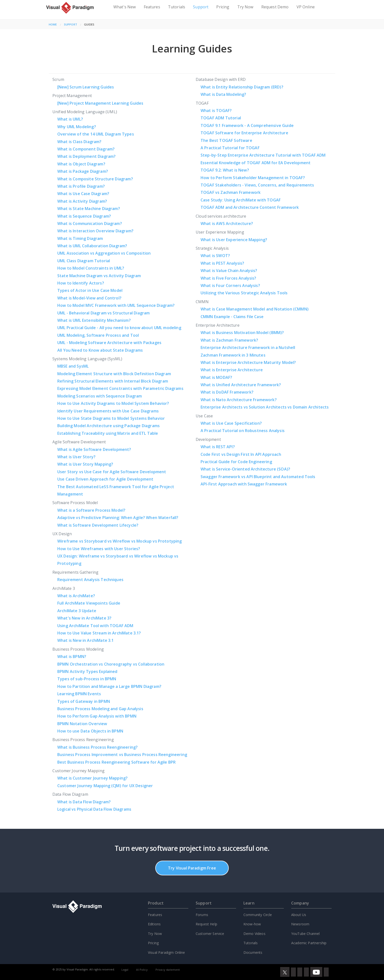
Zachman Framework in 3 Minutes (233, 355)
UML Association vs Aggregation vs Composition (104, 253)
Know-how (252, 924)
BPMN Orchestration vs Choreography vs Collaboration (111, 664)
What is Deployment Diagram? (86, 156)
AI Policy (142, 970)
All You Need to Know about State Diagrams (100, 350)
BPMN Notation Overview (82, 724)
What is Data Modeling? (223, 94)
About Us (299, 915)
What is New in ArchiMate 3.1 (85, 640)
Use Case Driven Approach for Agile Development (105, 479)
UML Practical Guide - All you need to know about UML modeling (119, 328)
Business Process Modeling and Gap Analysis (100, 709)
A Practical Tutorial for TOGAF (230, 148)
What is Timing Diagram (80, 238)
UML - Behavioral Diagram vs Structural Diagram (103, 313)
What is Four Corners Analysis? (230, 285)
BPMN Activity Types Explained (87, 671)
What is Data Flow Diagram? (84, 802)
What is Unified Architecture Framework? (241, 385)
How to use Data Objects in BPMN (90, 731)
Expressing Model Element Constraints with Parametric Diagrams (120, 388)
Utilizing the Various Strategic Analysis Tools (244, 293)
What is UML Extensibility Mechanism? (94, 320)
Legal (125, 970)
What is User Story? (76, 457)
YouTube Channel (305, 934)
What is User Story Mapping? (85, 464)
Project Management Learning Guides (100, 103)
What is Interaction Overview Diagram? (95, 231)
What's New (125, 7)
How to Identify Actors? (81, 283)
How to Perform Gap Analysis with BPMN (97, 716)
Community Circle (258, 915)
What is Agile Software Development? (94, 449)
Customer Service (210, 934)
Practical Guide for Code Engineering (236, 462)
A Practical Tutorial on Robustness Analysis (243, 431)
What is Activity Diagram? (82, 201)
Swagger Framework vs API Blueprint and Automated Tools (258, 477)
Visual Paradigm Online (167, 952)
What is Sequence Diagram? (84, 216)
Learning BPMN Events (79, 694)
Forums (202, 915)
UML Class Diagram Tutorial (84, 261)
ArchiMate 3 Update (77, 611)
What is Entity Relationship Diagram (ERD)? (242, 87)
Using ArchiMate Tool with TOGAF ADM (95, 626)
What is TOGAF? (216, 111)
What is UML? (70, 119)
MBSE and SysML (73, 366)
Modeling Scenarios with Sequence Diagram (100, 396)
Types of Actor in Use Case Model (90, 290)
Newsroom (300, 924)
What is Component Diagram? (86, 149)
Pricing (223, 7)
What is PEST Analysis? (222, 263)
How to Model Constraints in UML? (91, 268)
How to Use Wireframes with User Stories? (99, 549)
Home (53, 24)
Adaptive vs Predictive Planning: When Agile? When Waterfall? (118, 518)
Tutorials (177, 7)
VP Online (306, 7)
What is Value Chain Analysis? (229, 271)
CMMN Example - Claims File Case (232, 317)
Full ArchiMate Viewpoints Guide (89, 603)
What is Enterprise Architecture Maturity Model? (248, 362)
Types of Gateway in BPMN (84, 701)
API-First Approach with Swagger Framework (244, 484)
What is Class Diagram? (79, 142)
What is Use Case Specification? (231, 423)
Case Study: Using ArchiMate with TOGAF (241, 200)
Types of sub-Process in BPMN (87, 679)
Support (201, 7)
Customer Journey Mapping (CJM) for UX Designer (105, 786)
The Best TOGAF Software (226, 140)
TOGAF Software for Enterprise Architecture (244, 133)
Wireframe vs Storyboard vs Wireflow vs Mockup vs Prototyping (120, 541)
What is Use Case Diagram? (83, 194)
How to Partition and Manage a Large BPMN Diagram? (109, 686)
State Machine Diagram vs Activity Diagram (99, 276)
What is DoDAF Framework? (227, 392)
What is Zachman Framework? (229, 340)
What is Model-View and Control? (89, 298)
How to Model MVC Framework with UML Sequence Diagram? (116, 305)
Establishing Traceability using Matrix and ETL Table (108, 433)
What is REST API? (218, 447)
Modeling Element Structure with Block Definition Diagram (114, 374)
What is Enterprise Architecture (232, 370)
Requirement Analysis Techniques (90, 580)
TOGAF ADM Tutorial (221, 118)
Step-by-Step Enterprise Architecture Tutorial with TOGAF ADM (263, 155)
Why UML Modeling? (77, 127)
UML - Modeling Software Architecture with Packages (109, 343)
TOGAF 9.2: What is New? (225, 170)
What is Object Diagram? (81, 164)
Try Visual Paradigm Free (192, 868)
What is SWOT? (215, 256)
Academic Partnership (309, 943)
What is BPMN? (72, 657)
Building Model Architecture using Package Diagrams (108, 426)
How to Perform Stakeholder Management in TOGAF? (253, 178)
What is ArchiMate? (76, 596)
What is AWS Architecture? (227, 223)
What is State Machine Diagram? (89, 209)
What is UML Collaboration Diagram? (92, 246)
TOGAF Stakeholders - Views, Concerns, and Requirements (257, 185)
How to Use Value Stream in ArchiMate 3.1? (99, 633)
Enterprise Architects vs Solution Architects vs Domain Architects (265, 407)
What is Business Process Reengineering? (97, 747)
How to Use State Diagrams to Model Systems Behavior (111, 418)
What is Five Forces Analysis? (228, 278)
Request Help (206, 924)
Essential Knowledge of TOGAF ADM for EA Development (256, 163)
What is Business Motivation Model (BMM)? (242, 333)
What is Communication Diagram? (90, 223)
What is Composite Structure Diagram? (95, 179)
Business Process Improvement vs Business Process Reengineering (122, 755)
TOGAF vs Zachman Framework (231, 192)
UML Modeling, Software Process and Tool (98, 335)
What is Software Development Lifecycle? (98, 525)
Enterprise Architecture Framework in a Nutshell (248, 347)
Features (152, 7)
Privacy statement (168, 970)
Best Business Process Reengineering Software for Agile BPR (116, 762)
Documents (253, 952)
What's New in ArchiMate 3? (84, 618)
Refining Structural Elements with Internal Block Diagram (113, 381)
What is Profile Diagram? (81, 186)
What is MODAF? (216, 377)
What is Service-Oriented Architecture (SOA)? (245, 469)
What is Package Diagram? (83, 171)
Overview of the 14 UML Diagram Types (96, 134)
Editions (154, 924)
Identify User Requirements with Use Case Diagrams (108, 411)
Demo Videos (254, 934)
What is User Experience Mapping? (234, 240)
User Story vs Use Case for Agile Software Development (112, 472)
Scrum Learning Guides (86, 87)
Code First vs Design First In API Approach (241, 454)
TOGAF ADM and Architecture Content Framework (250, 207)
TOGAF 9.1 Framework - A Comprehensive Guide (247, 125)
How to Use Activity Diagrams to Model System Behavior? (113, 403)
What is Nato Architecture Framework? (239, 400)
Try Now (245, 7)
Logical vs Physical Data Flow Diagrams (94, 809)
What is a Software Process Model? (91, 510)
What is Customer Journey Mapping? (92, 778)
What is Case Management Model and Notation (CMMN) (255, 309)
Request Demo (275, 7)
